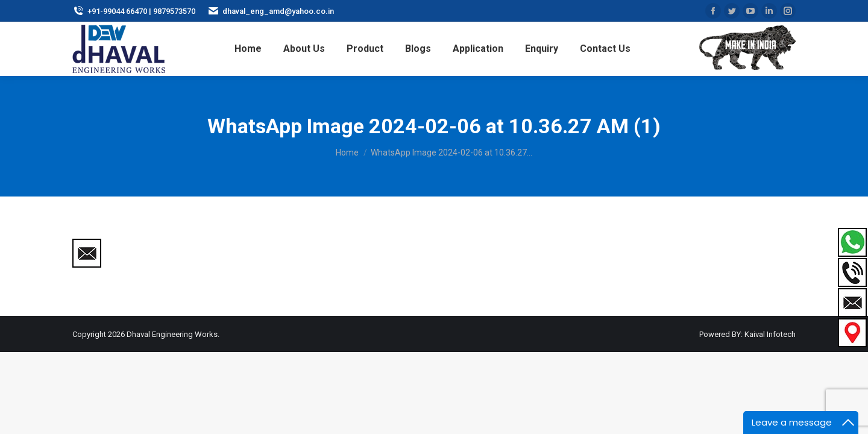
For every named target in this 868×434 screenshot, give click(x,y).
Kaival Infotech (770, 334)
